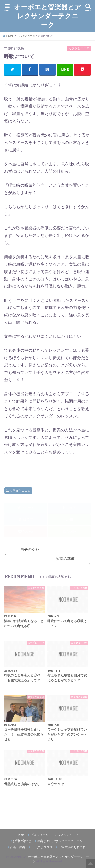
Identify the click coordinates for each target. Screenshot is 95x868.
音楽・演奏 (17, 847)
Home (21, 835)
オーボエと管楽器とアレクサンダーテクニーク (48, 16)
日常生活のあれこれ (72, 847)
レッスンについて (67, 835)
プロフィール (40, 835)
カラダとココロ (20, 491)
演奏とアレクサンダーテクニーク (60, 841)
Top (91, 864)
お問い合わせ (22, 841)
